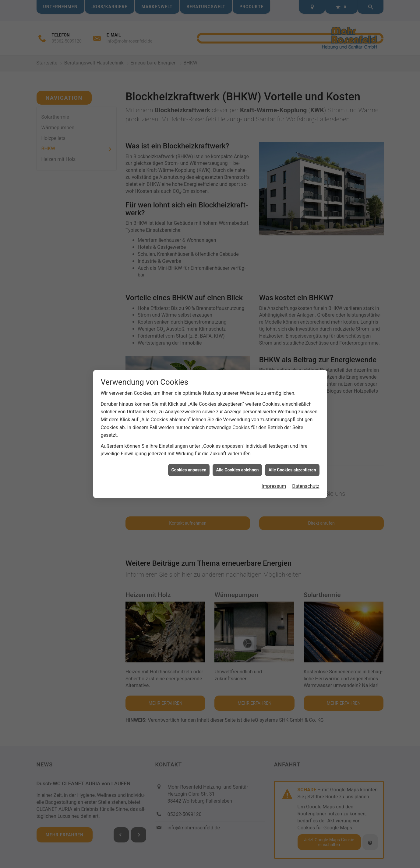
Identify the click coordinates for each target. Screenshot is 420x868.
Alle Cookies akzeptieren (292, 467)
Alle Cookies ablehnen (237, 467)
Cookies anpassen (189, 467)
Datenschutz (306, 483)
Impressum (274, 483)
